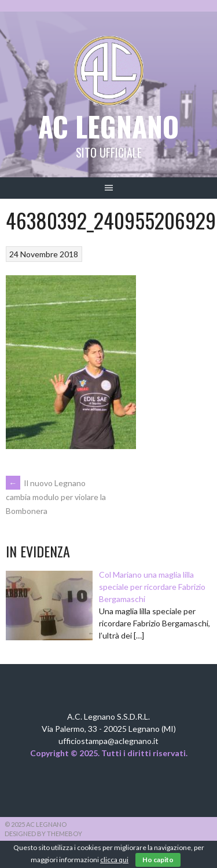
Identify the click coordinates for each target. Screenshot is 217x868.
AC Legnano (108, 126)
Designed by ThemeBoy (43, 834)
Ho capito (158, 860)
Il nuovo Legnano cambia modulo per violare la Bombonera (56, 497)
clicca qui (114, 860)
